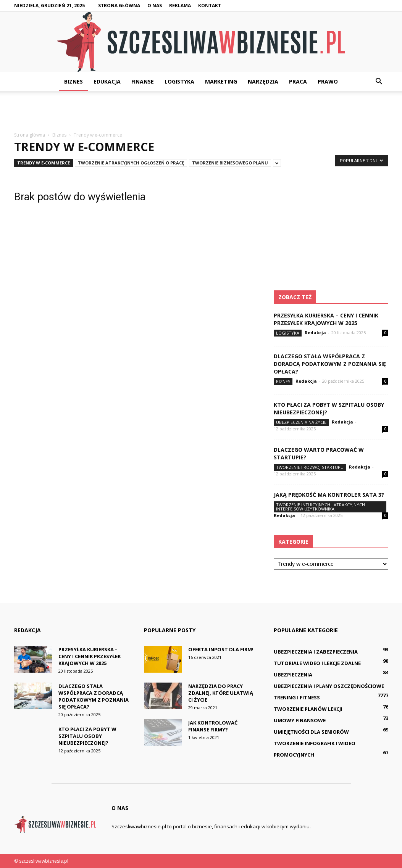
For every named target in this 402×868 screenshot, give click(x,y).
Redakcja (315, 333)
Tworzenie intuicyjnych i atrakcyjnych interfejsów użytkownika (320, 507)
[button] (379, 82)
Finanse (143, 81)
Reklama (180, 6)
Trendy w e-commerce (44, 163)
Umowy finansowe (300, 720)
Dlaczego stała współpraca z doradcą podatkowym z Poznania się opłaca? (330, 364)
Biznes (73, 81)
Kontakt (210, 6)
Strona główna (119, 6)
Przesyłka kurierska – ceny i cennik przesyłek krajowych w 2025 (326, 319)
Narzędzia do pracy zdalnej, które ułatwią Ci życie (221, 693)
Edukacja (107, 81)
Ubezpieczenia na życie (301, 422)
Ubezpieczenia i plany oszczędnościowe (329, 686)
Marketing (221, 81)
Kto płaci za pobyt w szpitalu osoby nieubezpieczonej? (87, 736)
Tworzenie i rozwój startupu (310, 467)
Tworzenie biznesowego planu (230, 163)
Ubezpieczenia (293, 675)
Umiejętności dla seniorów (311, 732)
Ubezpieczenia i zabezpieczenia (316, 652)
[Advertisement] (201, 112)
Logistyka (179, 81)
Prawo (328, 81)
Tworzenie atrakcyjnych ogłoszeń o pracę (131, 163)
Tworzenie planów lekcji (308, 709)
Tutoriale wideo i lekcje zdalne (317, 663)
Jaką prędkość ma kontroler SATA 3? (329, 495)
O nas (155, 6)
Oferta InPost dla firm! (221, 649)
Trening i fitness (297, 697)
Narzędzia (263, 81)
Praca (298, 81)
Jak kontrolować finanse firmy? (213, 726)
